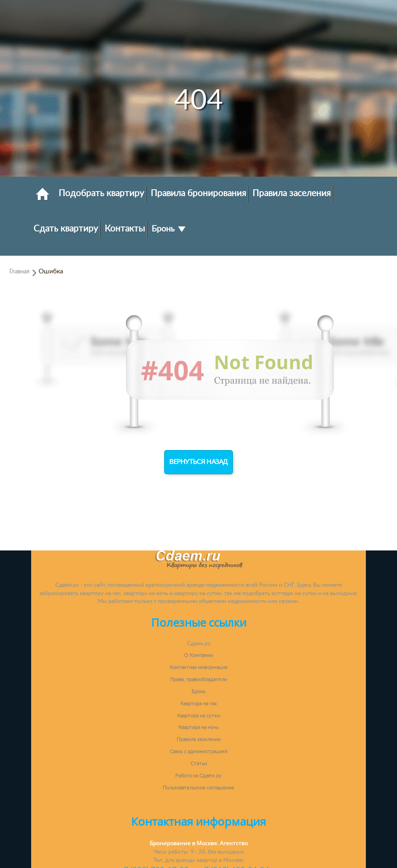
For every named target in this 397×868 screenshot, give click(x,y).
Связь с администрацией (199, 752)
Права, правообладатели (198, 679)
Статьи (199, 764)
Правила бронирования (198, 193)
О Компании (198, 655)
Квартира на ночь (198, 727)
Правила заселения (291, 193)
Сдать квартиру (66, 229)
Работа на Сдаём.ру (198, 776)
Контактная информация (198, 667)
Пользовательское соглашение (198, 788)
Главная (19, 272)
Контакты (125, 229)
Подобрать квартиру (101, 193)
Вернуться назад (198, 462)
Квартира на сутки (198, 716)
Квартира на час (199, 704)
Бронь (169, 229)
